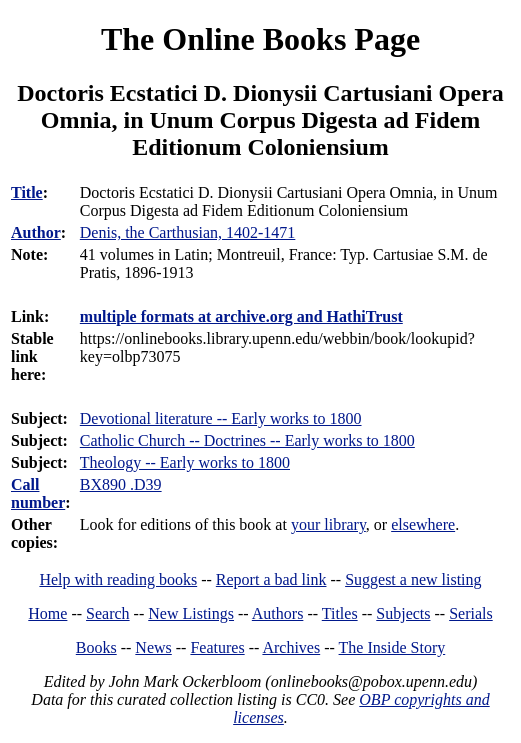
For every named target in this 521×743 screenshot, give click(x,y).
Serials (471, 613)
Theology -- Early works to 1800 (185, 462)
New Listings (191, 613)
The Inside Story (392, 647)
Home (47, 613)
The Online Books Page (260, 39)
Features (217, 647)
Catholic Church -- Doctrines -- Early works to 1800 (247, 440)
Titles (340, 613)
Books (96, 647)
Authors (278, 613)
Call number (38, 493)
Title (27, 192)
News (153, 647)
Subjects (403, 613)
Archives (291, 647)
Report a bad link (271, 579)
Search (108, 613)
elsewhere (423, 524)
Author (36, 232)
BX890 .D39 (121, 484)
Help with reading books (118, 579)
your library (328, 524)
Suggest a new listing (413, 579)
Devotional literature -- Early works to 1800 (221, 418)
